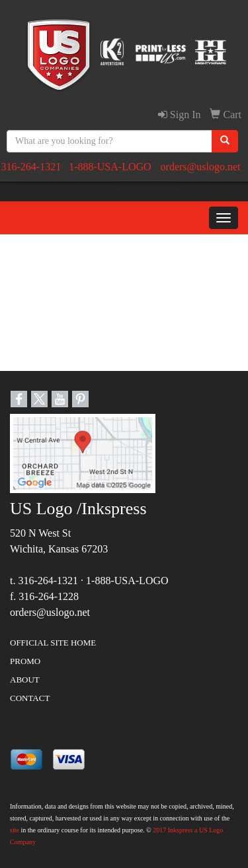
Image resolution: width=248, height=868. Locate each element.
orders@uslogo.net (201, 167)
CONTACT (30, 698)
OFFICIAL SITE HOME (53, 643)
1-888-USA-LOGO (110, 167)
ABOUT (25, 680)
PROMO (25, 661)
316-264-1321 (31, 167)
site (15, 830)
